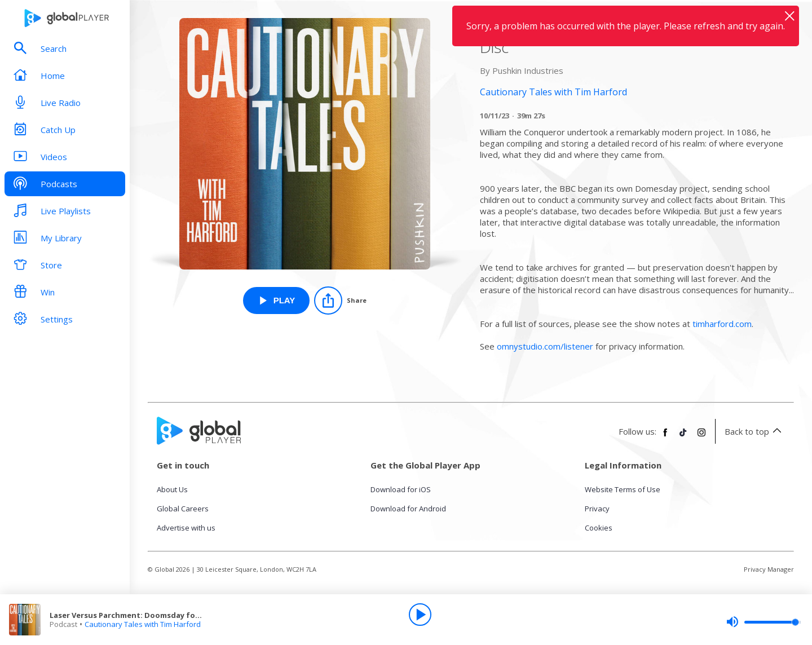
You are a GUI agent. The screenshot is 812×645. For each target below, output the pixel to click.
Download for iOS (401, 489)
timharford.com (722, 324)
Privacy (597, 509)
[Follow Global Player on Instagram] (701, 437)
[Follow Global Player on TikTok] (683, 437)
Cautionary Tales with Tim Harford (143, 624)
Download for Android (408, 509)
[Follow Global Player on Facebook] (665, 437)
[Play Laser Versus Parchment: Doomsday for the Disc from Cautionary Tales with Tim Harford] (277, 301)
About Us (172, 489)
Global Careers (183, 509)
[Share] (340, 301)
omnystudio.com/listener (545, 346)
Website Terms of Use (623, 489)
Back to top (755, 431)
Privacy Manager (769, 569)
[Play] (420, 615)
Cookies (599, 528)
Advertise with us (186, 528)
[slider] (764, 622)
